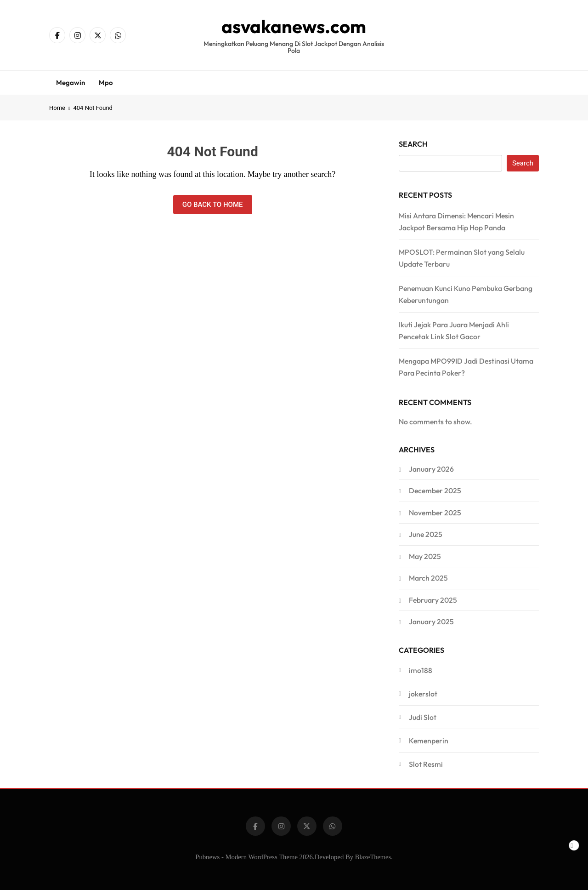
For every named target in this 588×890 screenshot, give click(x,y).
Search (413, 144)
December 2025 (435, 491)
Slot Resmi (426, 764)
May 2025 (425, 556)
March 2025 (428, 578)
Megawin (71, 83)
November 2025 (435, 513)
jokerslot (423, 694)
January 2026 (431, 469)
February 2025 (433, 600)
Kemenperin (429, 741)
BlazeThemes (373, 857)
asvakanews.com (294, 26)
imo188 (421, 670)
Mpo (106, 83)
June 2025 (426, 534)
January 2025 (431, 622)
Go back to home (213, 205)
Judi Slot (423, 717)
